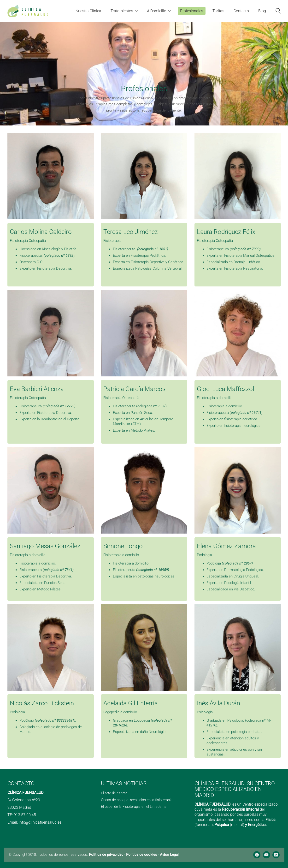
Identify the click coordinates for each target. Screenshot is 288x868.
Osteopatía (37, 241)
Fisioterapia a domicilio (215, 398)
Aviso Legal (169, 855)
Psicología (205, 712)
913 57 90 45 (25, 815)
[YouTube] (266, 855)
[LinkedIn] (276, 855)
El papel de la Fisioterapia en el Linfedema (134, 807)
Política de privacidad (106, 855)
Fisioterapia (19, 241)
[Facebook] (257, 855)
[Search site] (278, 12)
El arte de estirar (114, 793)
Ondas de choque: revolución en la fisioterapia (137, 800)
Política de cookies (142, 855)
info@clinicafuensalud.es (40, 822)
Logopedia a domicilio (120, 712)
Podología (204, 555)
